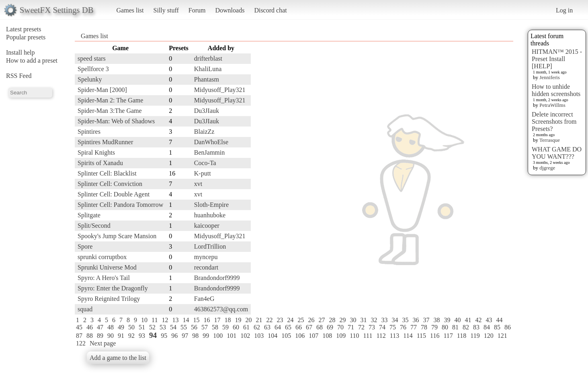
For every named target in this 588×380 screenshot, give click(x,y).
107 (313, 336)
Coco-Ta (205, 163)
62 (257, 327)
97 (185, 336)
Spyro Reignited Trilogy (109, 299)
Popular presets (26, 37)
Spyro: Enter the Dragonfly (113, 288)
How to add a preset (32, 60)
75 (393, 327)
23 (280, 320)
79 (434, 327)
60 (236, 327)
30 (353, 320)
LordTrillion (210, 246)
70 (340, 327)
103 (259, 336)
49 (121, 327)
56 (194, 327)
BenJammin (209, 152)
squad (85, 309)
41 (468, 320)
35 (405, 320)
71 (351, 327)
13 (175, 320)
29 (342, 320)
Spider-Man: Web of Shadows (116, 121)
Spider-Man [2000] (102, 90)
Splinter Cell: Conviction (110, 184)
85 (497, 327)
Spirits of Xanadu (100, 163)
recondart (206, 267)
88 (90, 336)
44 (499, 320)
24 (290, 320)
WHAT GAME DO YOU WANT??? (557, 153)
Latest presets (24, 29)
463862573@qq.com (221, 309)
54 (173, 327)
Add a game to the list (118, 358)
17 (217, 320)
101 (232, 336)
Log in (564, 10)
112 (381, 336)
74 (382, 327)
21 (259, 320)
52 (152, 327)
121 (502, 336)
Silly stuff (166, 10)
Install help (20, 52)
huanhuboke (210, 215)
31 (363, 320)
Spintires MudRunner (105, 142)
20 (248, 320)
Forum (197, 10)
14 (186, 320)
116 (435, 336)
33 (384, 320)
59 (225, 327)
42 (478, 320)
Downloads (230, 10)
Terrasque (550, 140)
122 (81, 343)
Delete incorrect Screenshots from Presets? (554, 122)
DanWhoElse (211, 142)
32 (374, 320)
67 (309, 327)
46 (90, 327)
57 (205, 327)
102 (245, 336)
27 (322, 320)
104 (272, 336)
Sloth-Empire (211, 205)
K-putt (203, 173)
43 (489, 320)
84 (487, 327)
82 (466, 327)
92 (131, 336)
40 (457, 320)
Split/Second (94, 226)
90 (111, 336)
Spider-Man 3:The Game (110, 111)
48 (111, 327)
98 (195, 336)
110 (354, 336)
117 (448, 336)
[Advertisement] (481, 163)
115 (421, 336)
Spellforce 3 (93, 69)
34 (395, 320)
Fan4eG (204, 299)
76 (403, 327)
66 (299, 327)
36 (416, 320)
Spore (85, 246)
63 (267, 327)
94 (153, 335)
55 (184, 327)
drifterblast (208, 58)
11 (155, 320)
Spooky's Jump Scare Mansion (117, 236)
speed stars (92, 58)
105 (286, 336)
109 (341, 336)
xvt (198, 184)
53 (163, 327)
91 (121, 336)
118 (462, 336)
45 (79, 327)
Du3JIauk (207, 111)
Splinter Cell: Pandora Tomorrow (120, 205)
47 (100, 327)
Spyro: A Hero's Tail (104, 278)
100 (218, 336)
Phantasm (207, 79)
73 (372, 327)
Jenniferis (550, 77)
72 (361, 327)
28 (332, 320)
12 (165, 320)
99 (206, 336)
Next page (103, 343)
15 (196, 320)
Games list (130, 10)
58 (215, 327)
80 (445, 327)
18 (227, 320)
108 (327, 336)
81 (455, 327)
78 (424, 327)
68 (320, 327)
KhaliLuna (208, 69)
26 (311, 320)
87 (79, 336)
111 (368, 336)
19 (238, 320)
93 (142, 336)
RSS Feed (19, 76)
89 (100, 336)
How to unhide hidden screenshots (556, 90)
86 (508, 327)
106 (300, 336)
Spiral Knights (96, 152)
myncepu (206, 257)
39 (447, 320)
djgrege (547, 168)
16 (207, 320)
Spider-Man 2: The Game (110, 100)
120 (489, 336)
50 (131, 327)
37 (426, 320)
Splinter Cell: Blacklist (107, 173)
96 (174, 336)
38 (436, 320)
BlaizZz (204, 132)
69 (330, 327)
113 (394, 336)
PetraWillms (552, 105)
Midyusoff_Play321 (220, 90)
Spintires (89, 132)
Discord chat (270, 10)
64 (278, 327)
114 (408, 336)
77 (414, 327)
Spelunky (90, 79)
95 (164, 336)
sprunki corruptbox (102, 257)
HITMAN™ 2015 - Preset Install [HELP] (557, 59)
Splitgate (89, 215)
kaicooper (207, 226)
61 (246, 327)
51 (142, 327)
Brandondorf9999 (217, 278)
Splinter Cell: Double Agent (114, 194)
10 (144, 320)
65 (288, 327)
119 (475, 336)
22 (269, 320)
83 (476, 327)
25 (301, 320)
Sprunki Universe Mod (107, 267)
